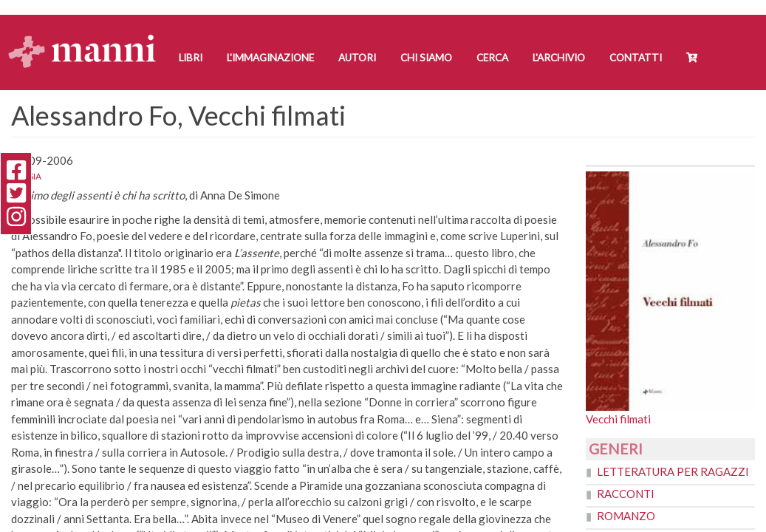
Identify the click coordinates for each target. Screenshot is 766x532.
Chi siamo (426, 58)
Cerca (492, 58)
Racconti (626, 494)
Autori (357, 58)
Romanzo (626, 516)
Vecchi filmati (618, 419)
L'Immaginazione (270, 58)
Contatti (636, 58)
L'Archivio (559, 58)
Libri (191, 58)
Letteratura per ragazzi (673, 471)
